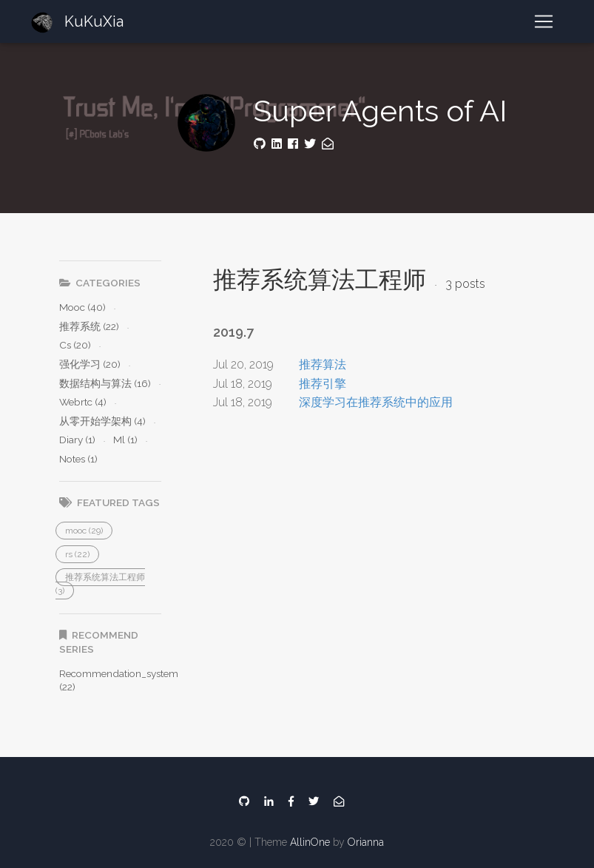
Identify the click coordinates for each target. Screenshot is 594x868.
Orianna (366, 842)
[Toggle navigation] (544, 21)
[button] (84, 531)
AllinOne (310, 842)
